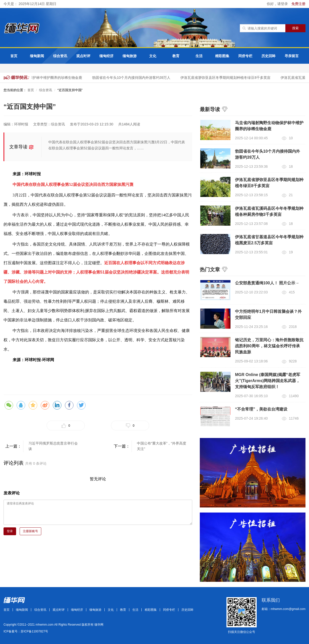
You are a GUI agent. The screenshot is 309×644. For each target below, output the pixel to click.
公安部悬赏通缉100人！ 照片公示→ (267, 283)
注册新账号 (30, 531)
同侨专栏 (245, 56)
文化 (153, 56)
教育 (176, 56)
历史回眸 (268, 56)
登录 (10, 531)
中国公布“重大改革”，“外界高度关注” (162, 446)
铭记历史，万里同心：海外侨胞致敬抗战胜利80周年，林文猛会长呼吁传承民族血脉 (269, 346)
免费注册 (298, 4)
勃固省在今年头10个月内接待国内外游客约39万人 (132, 78)
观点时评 (83, 56)
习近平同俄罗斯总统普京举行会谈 (53, 446)
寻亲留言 (292, 56)
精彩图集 (222, 56)
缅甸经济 (106, 56)
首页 (14, 56)
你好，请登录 (278, 4)
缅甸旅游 (130, 56)
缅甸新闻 (37, 56)
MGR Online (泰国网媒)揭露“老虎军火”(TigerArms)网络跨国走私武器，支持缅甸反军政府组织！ (268, 381)
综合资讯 (60, 56)
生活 (199, 56)
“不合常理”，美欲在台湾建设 (261, 409)
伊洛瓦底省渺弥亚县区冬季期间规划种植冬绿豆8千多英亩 (226, 78)
